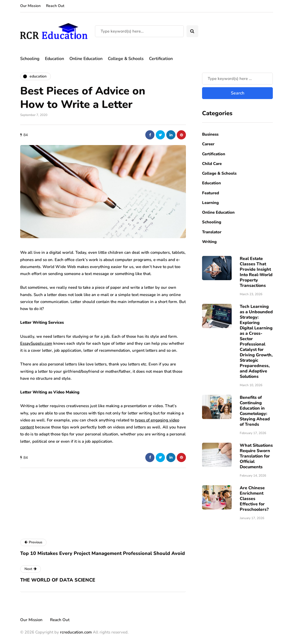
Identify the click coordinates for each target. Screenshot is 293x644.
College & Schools (126, 59)
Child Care (212, 164)
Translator (212, 232)
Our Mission (30, 6)
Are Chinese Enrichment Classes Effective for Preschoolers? (254, 499)
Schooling (30, 59)
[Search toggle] (192, 31)
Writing (209, 242)
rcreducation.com (76, 632)
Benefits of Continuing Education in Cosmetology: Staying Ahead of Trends (255, 411)
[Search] (139, 31)
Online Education (86, 59)
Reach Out (55, 6)
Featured (211, 193)
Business (210, 134)
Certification (161, 59)
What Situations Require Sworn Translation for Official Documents (256, 456)
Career (208, 144)
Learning (210, 203)
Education (54, 59)
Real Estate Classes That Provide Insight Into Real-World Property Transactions (256, 272)
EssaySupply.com (36, 343)
